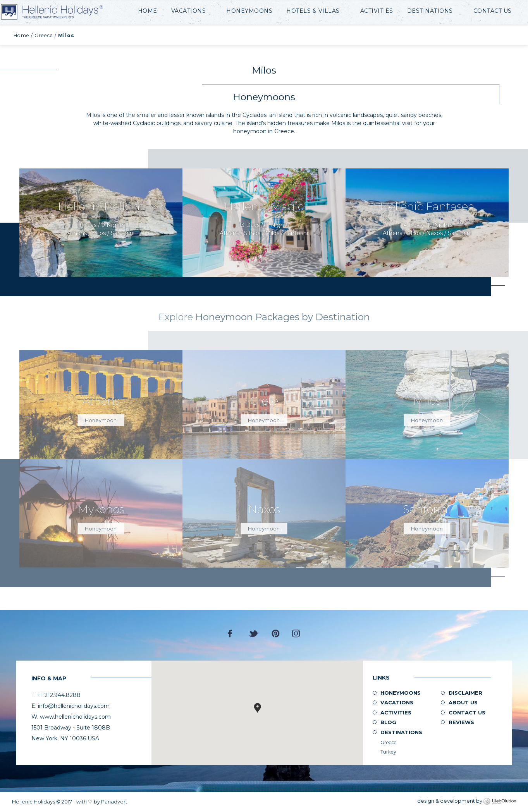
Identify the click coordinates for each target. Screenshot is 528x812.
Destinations (430, 11)
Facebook (232, 633)
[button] (257, 708)
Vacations (189, 11)
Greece (44, 35)
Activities (377, 11)
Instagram (296, 633)
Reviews (461, 722)
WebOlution (500, 802)
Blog (388, 722)
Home (148, 11)
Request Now (101, 223)
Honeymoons (249, 11)
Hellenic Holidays (67, 12)
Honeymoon (101, 420)
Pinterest (276, 633)
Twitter (254, 633)
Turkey (388, 752)
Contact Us (493, 11)
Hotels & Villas (313, 11)
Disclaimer (465, 693)
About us (463, 702)
